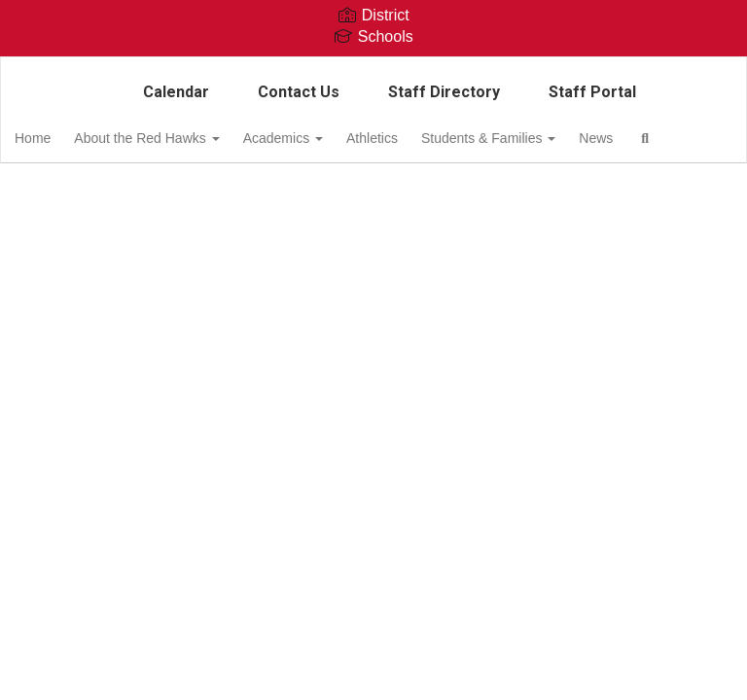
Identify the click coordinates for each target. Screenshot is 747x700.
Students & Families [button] (542, 138)
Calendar (176, 92)
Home (63, 138)
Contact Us (299, 92)
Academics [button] (325, 138)
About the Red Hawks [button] (182, 138)
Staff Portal (592, 92)
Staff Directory (444, 92)
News (655, 138)
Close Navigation (143, 194)
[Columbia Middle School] (373, 70)
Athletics (420, 138)
